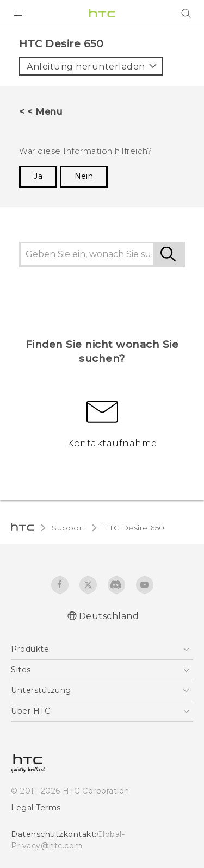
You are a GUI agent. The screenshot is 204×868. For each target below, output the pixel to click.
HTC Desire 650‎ (134, 528)
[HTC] (102, 13)
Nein (84, 176)
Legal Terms (36, 808)
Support (69, 528)
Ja (38, 176)
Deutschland (109, 616)
